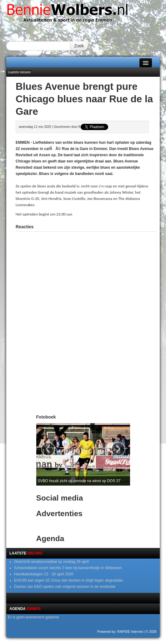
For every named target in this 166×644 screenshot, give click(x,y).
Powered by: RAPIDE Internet (120, 632)
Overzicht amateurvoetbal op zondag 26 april (51, 562)
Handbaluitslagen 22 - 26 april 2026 (44, 574)
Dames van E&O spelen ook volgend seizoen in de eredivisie (65, 587)
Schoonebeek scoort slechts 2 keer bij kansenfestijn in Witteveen (68, 568)
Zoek (79, 46)
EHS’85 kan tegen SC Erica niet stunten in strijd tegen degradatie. (69, 580)
